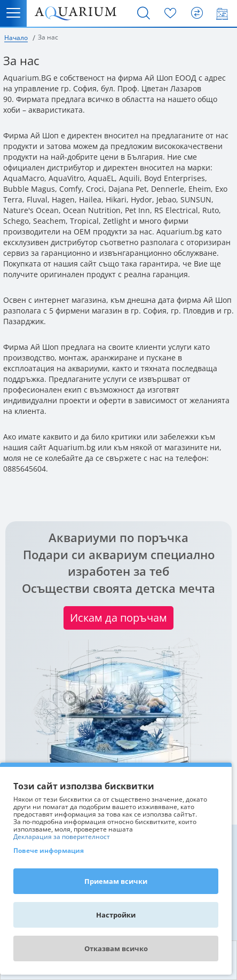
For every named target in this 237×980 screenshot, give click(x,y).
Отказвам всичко (116, 948)
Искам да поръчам (118, 618)
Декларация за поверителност (62, 837)
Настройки (116, 915)
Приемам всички (116, 881)
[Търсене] (144, 13)
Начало (16, 38)
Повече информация (49, 850)
